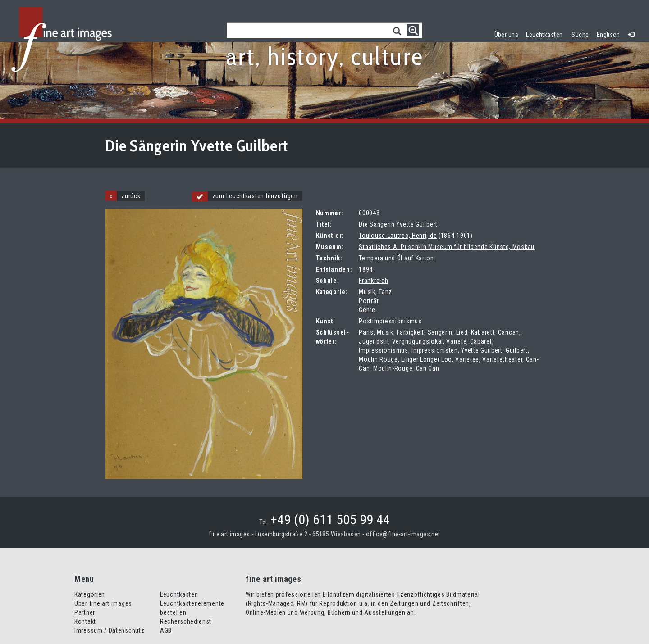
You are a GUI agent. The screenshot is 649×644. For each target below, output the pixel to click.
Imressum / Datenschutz (109, 630)
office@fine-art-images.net (403, 534)
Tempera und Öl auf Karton (396, 258)
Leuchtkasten (546, 34)
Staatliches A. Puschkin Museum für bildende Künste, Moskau (447, 247)
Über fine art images (103, 603)
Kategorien (90, 594)
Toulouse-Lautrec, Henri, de (398, 236)
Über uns (506, 35)
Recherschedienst (186, 621)
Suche (580, 35)
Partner (85, 612)
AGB (166, 630)
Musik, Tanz (375, 292)
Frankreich (373, 281)
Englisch (608, 35)
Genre (367, 310)
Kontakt (85, 621)
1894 (366, 269)
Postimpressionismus (390, 321)
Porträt (369, 301)
